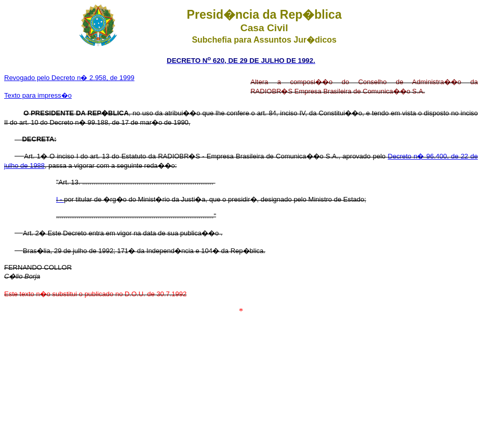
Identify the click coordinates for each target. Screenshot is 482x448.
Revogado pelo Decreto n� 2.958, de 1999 (69, 78)
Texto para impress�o (38, 95)
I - (60, 199)
